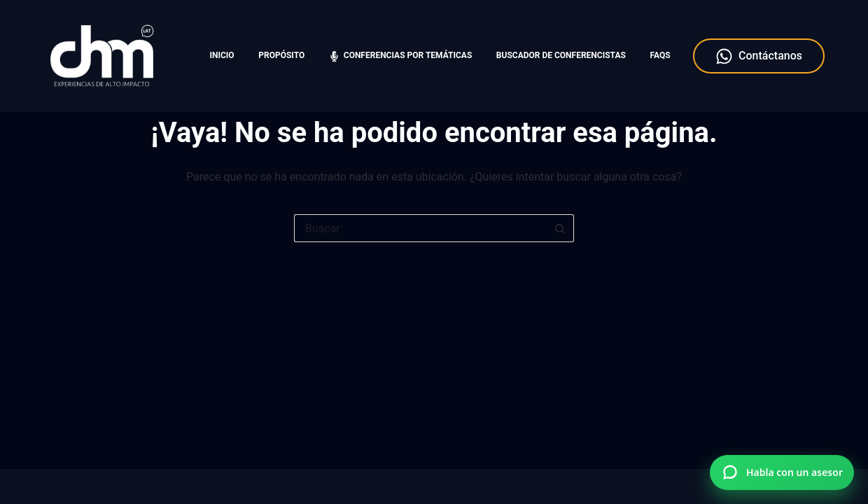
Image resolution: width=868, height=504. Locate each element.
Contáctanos (759, 56)
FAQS (660, 55)
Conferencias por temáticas (400, 56)
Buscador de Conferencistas (561, 55)
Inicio (222, 55)
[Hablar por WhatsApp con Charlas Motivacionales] (782, 472)
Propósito (281, 55)
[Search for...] (420, 228)
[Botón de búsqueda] (560, 228)
